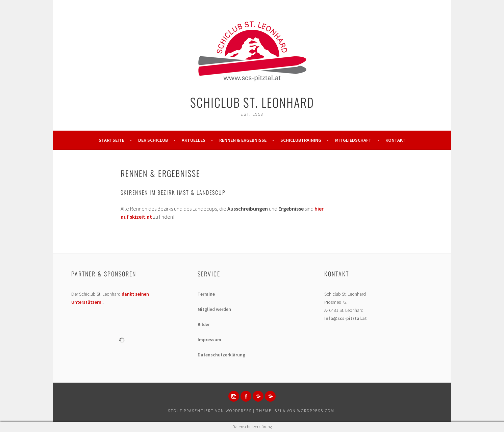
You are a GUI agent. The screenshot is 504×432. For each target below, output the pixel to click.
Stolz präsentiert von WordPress (210, 411)
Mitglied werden (214, 309)
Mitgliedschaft (353, 140)
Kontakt (396, 140)
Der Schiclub (153, 140)
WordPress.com (316, 411)
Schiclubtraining (301, 140)
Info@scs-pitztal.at (346, 318)
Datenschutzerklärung (221, 355)
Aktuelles (194, 140)
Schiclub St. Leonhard (252, 102)
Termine (206, 294)
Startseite (111, 140)
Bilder (204, 324)
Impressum (209, 340)
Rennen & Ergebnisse (243, 140)
